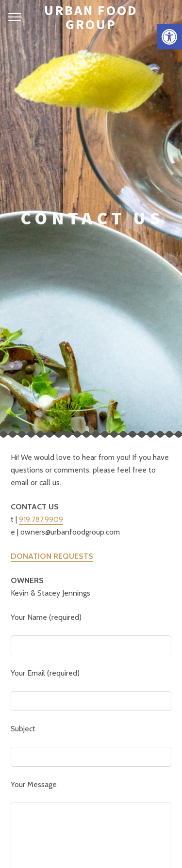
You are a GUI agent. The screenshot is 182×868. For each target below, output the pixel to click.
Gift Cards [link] (98, 844)
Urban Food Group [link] (91, 17)
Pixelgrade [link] (131, 822)
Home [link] (29, 844)
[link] (169, 37)
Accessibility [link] (141, 844)
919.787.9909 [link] (41, 260)
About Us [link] (59, 844)
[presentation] (84, 676)
